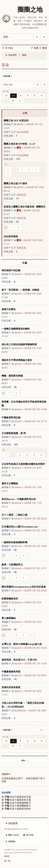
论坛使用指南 (11, 236)
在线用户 (6, 774)
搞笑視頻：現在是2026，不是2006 (19, 660)
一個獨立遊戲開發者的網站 (16, 329)
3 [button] (28, 96)
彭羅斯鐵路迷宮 (10, 599)
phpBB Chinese (18, 853)
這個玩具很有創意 (11, 687)
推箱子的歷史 (9, 309)
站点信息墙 (22, 132)
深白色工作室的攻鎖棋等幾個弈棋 (19, 344)
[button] (6, 96)
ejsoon (20, 124)
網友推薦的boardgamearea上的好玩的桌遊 (24, 587)
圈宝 (19, 148)
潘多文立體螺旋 (10, 483)
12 (41, 455)
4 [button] (35, 96)
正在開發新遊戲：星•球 (14, 433)
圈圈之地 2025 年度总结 (16, 121)
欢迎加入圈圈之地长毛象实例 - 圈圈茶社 (25, 207)
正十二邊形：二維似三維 (15, 515)
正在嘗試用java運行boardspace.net (20, 527)
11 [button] (13, 101)
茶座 (5, 65)
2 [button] (20, 96)
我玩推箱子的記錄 (11, 270)
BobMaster (20, 710)
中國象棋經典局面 (11, 672)
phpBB (8, 850)
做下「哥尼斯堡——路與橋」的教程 (20, 290)
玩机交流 (21, 195)
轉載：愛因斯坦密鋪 (12, 376)
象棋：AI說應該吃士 (12, 565)
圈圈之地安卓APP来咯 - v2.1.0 (19, 144)
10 (27, 455)
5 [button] (42, 96)
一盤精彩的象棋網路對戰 (15, 542)
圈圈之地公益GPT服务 (15, 183)
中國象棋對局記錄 (11, 418)
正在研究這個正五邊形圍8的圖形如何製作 (23, 464)
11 (34, 455)
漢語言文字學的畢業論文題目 (17, 360)
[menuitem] (9, 48)
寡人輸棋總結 (9, 618)
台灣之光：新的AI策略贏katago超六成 (22, 644)
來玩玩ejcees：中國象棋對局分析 (19, 499)
